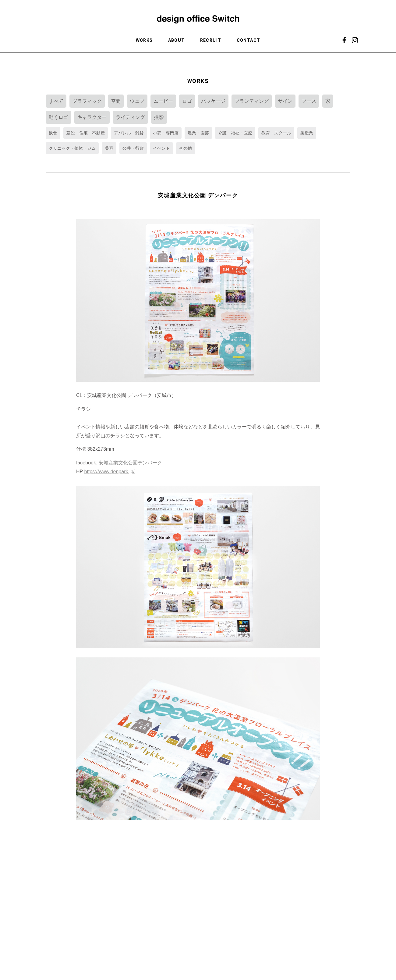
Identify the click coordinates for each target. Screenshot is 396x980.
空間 (116, 101)
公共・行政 (133, 148)
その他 (186, 148)
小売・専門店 (166, 133)
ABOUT (177, 40)
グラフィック (87, 101)
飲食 (53, 133)
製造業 (307, 133)
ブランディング (252, 101)
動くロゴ (58, 117)
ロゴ (187, 101)
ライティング (130, 117)
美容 (109, 148)
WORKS (144, 40)
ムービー (163, 101)
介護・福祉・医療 (235, 133)
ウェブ (137, 101)
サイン (285, 101)
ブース (309, 101)
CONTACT (249, 40)
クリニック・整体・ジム (72, 148)
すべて (56, 101)
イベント (161, 148)
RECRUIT (211, 40)
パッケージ (213, 101)
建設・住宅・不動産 (86, 133)
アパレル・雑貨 (129, 133)
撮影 (159, 117)
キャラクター (92, 117)
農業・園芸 (198, 133)
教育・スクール (276, 133)
